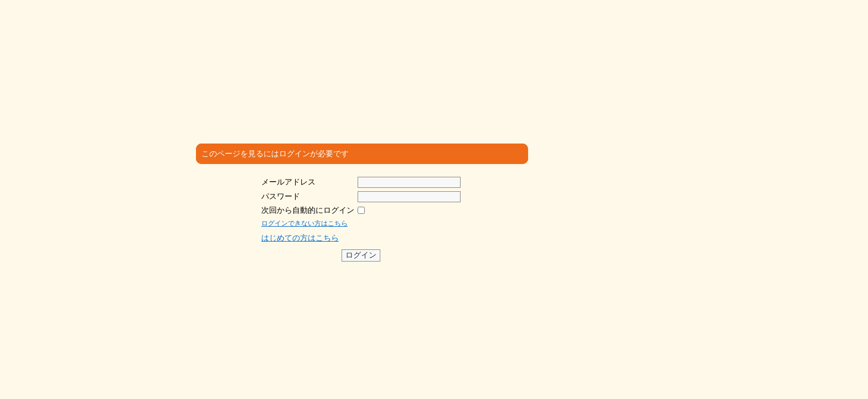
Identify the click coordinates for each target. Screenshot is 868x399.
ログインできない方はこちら (304, 223)
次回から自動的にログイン (308, 210)
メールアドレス (288, 182)
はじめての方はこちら (300, 238)
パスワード (281, 196)
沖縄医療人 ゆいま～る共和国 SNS (267, 37)
